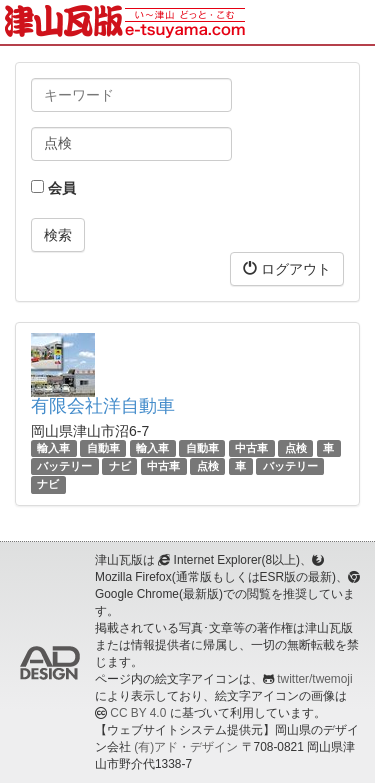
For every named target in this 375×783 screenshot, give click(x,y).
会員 (53, 188)
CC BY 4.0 (138, 713)
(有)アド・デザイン (186, 747)
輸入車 (53, 448)
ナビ (120, 466)
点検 (296, 448)
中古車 (251, 448)
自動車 (103, 448)
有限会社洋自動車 (103, 406)
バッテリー (64, 466)
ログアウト (287, 268)
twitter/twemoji (314, 679)
